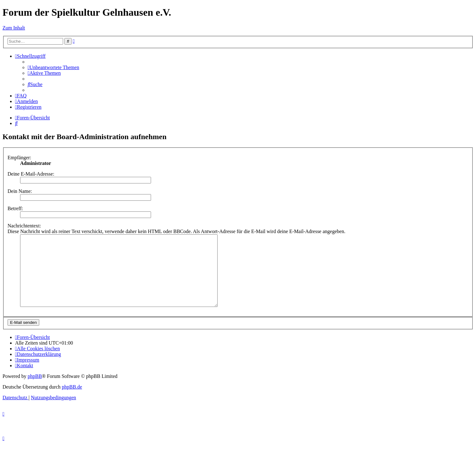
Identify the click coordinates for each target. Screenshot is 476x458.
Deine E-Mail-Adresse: (31, 174)
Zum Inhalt (14, 28)
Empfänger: (19, 158)
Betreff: (15, 208)
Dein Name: (20, 191)
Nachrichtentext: (24, 226)
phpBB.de (72, 401)
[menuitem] (53, 67)
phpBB (35, 390)
